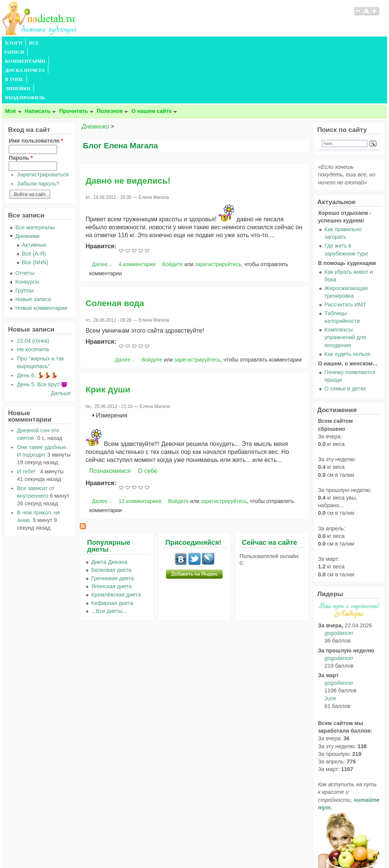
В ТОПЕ (170, 43)
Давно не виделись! (128, 126)
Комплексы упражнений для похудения (345, 282)
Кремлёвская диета (116, 540)
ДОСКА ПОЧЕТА (135, 43)
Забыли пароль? (38, 129)
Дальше (61, 338)
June (330, 644)
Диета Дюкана (109, 507)
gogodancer (339, 578)
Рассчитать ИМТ (345, 250)
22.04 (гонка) (33, 286)
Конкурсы (27, 227)
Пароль (21, 103)
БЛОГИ (14, 43)
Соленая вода (115, 248)
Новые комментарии (41, 253)
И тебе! (28, 417)
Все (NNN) (35, 208)
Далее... (102, 209)
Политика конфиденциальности (212, 847)
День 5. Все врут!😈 (42, 330)
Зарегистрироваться (43, 120)
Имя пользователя (36, 86)
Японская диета (111, 532)
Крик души (108, 335)
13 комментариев (140, 446)
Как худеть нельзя (347, 299)
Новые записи (33, 244)
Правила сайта (157, 847)
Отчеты (25, 218)
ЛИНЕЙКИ (199, 43)
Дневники (95, 72)
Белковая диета (111, 515)
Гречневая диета (112, 524)
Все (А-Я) (34, 199)
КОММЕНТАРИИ (88, 43)
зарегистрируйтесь (218, 209)
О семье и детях (345, 334)
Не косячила (33, 295)
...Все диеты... (109, 556)
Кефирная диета (112, 548)
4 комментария (137, 209)
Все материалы (35, 173)
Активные (34, 190)
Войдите (173, 209)
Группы (24, 236)
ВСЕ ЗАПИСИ (45, 43)
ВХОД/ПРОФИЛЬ (238, 43)
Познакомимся (110, 416)
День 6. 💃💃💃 (37, 321)
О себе (148, 416)
